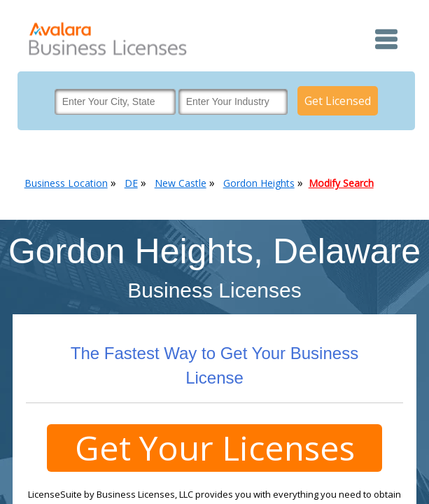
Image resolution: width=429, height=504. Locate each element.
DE (131, 183)
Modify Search (341, 183)
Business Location (66, 183)
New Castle (181, 183)
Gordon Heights (259, 183)
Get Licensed (338, 101)
